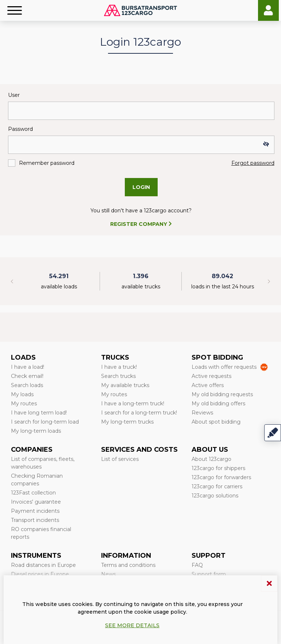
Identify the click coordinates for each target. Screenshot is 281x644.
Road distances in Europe (43, 565)
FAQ (197, 565)
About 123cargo (211, 459)
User (14, 95)
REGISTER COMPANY (141, 224)
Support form (209, 574)
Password (20, 129)
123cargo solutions (215, 496)
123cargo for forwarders (221, 477)
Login (268, 10)
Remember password (47, 163)
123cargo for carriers (217, 486)
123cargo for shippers (218, 468)
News (108, 574)
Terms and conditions (128, 565)
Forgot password (253, 163)
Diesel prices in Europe (40, 574)
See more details (132, 625)
